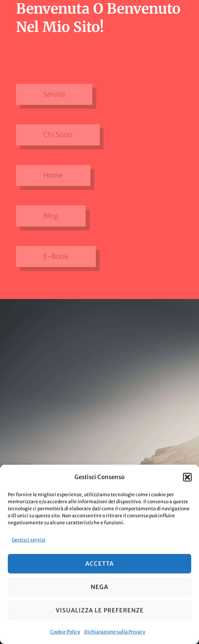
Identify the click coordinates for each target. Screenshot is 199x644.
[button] (187, 477)
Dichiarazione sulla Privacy (115, 632)
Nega (99, 587)
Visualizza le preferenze (100, 610)
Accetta (99, 563)
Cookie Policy (65, 632)
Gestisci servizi (29, 540)
